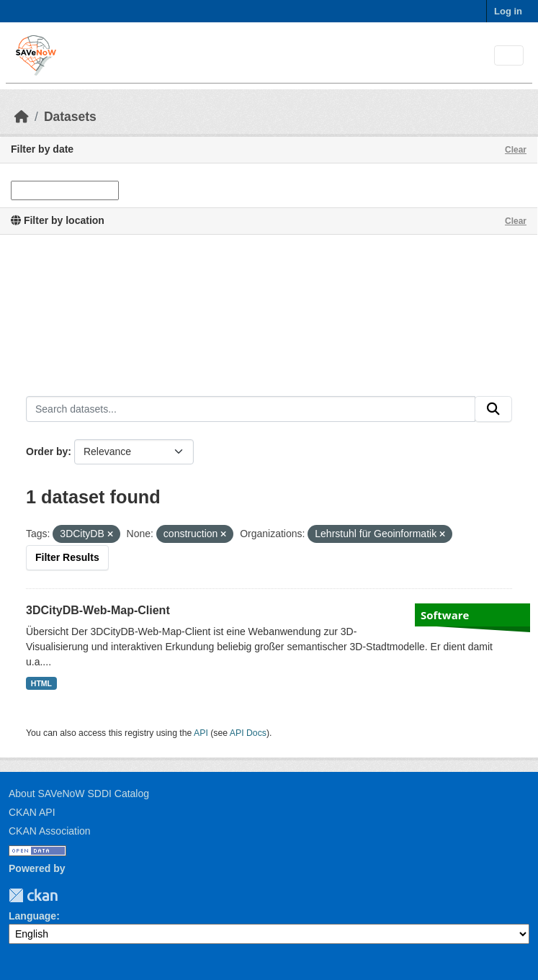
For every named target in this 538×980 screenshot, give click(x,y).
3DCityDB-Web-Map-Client (98, 610)
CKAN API (32, 812)
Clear (516, 150)
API (201, 733)
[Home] (22, 117)
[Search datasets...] (251, 409)
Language (32, 916)
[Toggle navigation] (509, 56)
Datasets (70, 117)
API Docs (248, 733)
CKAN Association (50, 831)
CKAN (33, 895)
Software (445, 615)
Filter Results (67, 557)
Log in (508, 11)
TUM (68, 895)
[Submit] (493, 409)
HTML (41, 683)
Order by (47, 451)
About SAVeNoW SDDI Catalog (79, 794)
